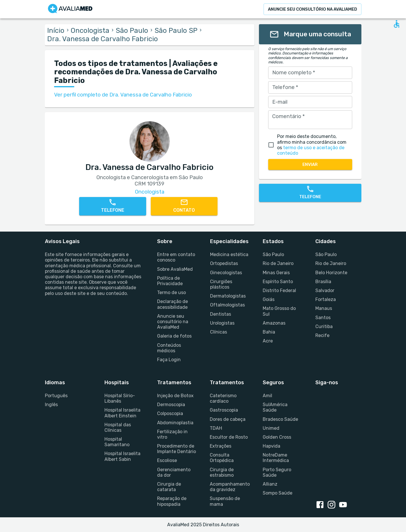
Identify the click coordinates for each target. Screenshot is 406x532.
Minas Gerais (276, 273)
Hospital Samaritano (117, 442)
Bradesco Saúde (280, 419)
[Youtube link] (344, 505)
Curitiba (324, 326)
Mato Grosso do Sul (279, 311)
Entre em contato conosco (176, 257)
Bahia (269, 332)
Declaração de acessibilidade (172, 304)
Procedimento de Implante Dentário (177, 449)
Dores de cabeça (228, 419)
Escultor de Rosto (229, 437)
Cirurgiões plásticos (221, 284)
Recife (322, 335)
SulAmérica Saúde (275, 407)
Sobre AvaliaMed (175, 269)
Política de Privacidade (170, 281)
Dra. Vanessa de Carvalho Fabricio (103, 39)
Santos (323, 318)
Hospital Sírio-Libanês (120, 398)
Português (56, 396)
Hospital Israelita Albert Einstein (122, 413)
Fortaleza (326, 299)
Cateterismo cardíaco (223, 398)
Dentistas (221, 314)
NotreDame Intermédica (276, 458)
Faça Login (169, 360)
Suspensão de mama (225, 501)
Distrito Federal (279, 290)
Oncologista (90, 31)
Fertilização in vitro (172, 434)
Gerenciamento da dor (174, 472)
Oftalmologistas (227, 305)
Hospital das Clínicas (118, 427)
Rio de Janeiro (278, 263)
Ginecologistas (226, 273)
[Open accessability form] (397, 24)
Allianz (270, 484)
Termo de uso (171, 292)
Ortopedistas (224, 263)
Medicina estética (229, 254)
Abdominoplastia (175, 423)
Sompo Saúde (278, 493)
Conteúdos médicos (169, 348)
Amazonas (274, 323)
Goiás (269, 299)
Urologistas (222, 323)
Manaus (324, 308)
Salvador (325, 290)
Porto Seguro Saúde (277, 472)
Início (56, 31)
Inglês (51, 405)
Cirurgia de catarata (169, 487)
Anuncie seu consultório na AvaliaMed (173, 322)
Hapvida (271, 446)
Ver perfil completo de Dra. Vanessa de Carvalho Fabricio (123, 95)
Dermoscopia (171, 405)
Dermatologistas (228, 296)
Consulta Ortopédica (222, 458)
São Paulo (132, 31)
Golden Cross (277, 437)
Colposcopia (170, 413)
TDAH (216, 428)
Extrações (221, 446)
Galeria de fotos (174, 336)
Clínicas (219, 332)
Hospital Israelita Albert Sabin (122, 456)
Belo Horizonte (331, 273)
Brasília (323, 282)
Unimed (271, 428)
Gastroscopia (224, 410)
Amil (267, 396)
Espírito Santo (278, 282)
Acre (268, 341)
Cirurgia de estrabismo (222, 472)
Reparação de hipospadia (172, 501)
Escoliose (167, 460)
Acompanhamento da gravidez (229, 487)
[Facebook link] (321, 505)
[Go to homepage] (70, 9)
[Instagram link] (333, 505)
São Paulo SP (176, 31)
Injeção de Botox (175, 396)
